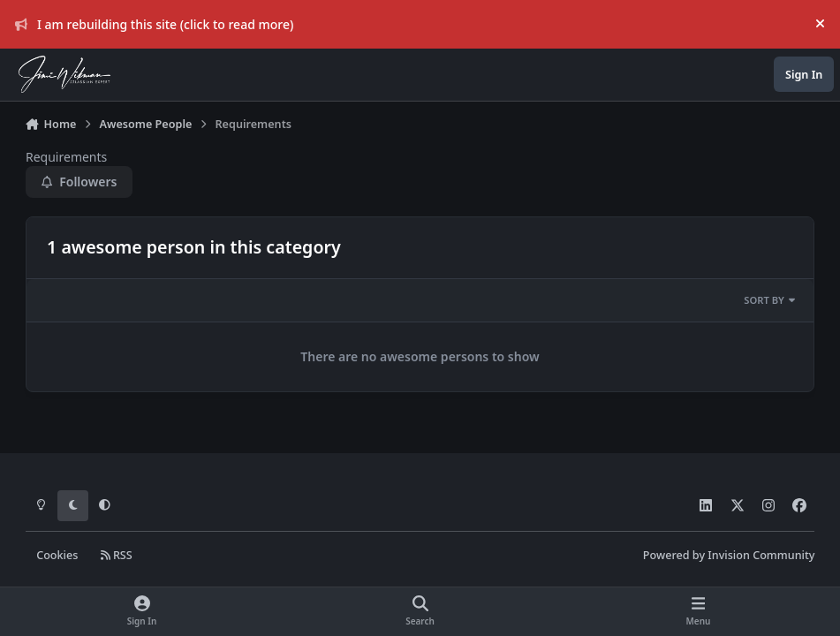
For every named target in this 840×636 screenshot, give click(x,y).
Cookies (57, 555)
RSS (117, 555)
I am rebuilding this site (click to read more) (155, 24)
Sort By (770, 300)
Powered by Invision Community (729, 555)
